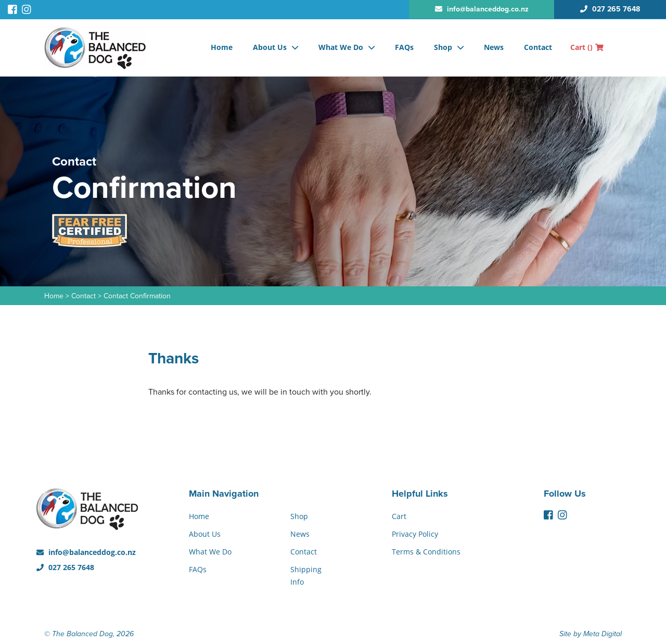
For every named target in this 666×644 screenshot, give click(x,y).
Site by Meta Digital (591, 634)
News (494, 47)
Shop (443, 47)
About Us (270, 47)
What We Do (341, 47)
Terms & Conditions (426, 552)
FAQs (404, 47)
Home (222, 47)
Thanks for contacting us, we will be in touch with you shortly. (260, 392)
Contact (538, 47)
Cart (587, 47)
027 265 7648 (65, 567)
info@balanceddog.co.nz (86, 552)
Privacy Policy (415, 534)
